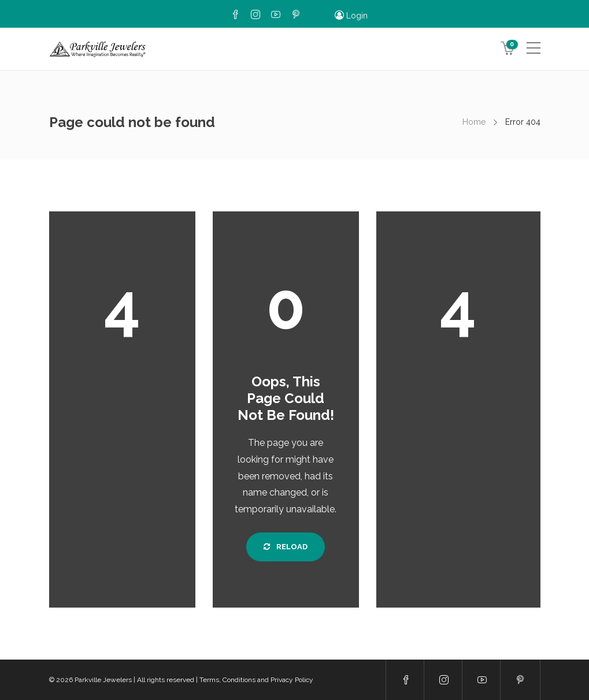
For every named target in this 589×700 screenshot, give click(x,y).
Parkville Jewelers (103, 680)
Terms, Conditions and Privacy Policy (256, 680)
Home (474, 122)
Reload (286, 547)
